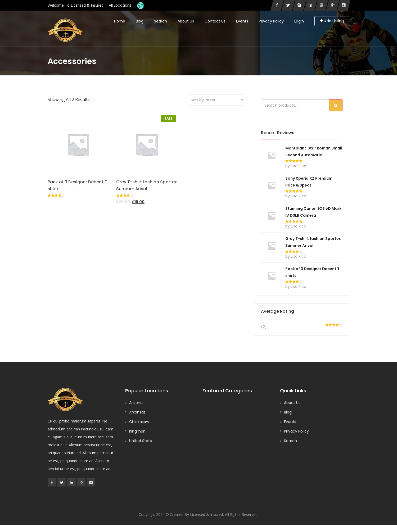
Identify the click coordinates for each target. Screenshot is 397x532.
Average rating (278, 311)
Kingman (137, 431)
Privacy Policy (271, 21)
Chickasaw (139, 422)
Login (299, 21)
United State (141, 441)
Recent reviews (278, 133)
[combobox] (216, 100)
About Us (186, 21)
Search (161, 21)
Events (242, 21)
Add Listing (332, 21)
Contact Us (215, 21)
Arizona (136, 403)
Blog (140, 21)
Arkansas (137, 412)
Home (120, 21)
